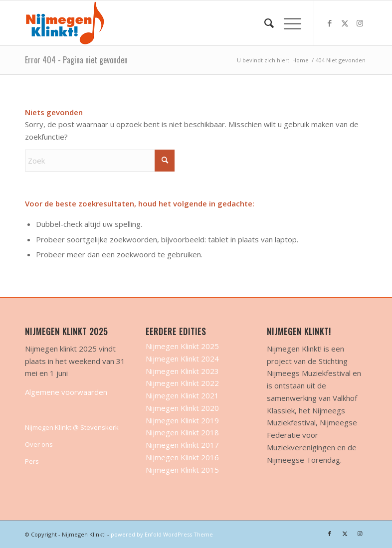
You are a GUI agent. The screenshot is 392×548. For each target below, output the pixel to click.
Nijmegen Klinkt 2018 (182, 432)
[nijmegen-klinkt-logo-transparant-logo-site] (65, 23)
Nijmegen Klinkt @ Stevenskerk (72, 427)
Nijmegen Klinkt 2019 (182, 420)
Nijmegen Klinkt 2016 (182, 457)
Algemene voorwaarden (66, 392)
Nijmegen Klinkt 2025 (182, 346)
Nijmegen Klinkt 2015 (182, 470)
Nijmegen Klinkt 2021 (182, 395)
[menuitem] (264, 23)
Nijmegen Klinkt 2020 (182, 408)
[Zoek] (264, 23)
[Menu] (288, 23)
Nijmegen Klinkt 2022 (182, 383)
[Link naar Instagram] (360, 23)
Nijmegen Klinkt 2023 (182, 371)
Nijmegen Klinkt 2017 (182, 445)
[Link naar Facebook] (330, 23)
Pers (32, 461)
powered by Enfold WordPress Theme (162, 534)
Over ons (39, 444)
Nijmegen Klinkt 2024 (182, 359)
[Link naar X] (345, 23)
